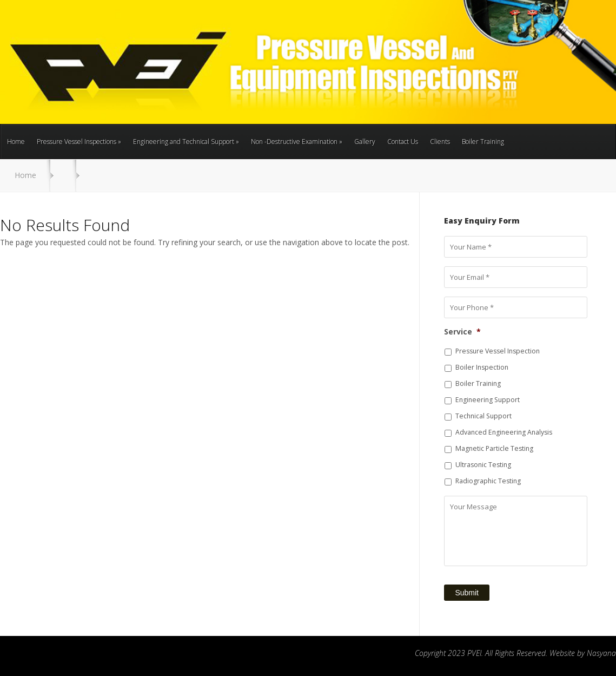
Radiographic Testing (488, 481)
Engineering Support (488, 400)
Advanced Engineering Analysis (504, 432)
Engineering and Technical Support (186, 142)
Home (16, 142)
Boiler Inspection (482, 367)
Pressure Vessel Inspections (79, 142)
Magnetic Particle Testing (494, 448)
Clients (440, 142)
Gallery (365, 142)
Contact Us (403, 142)
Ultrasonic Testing (483, 465)
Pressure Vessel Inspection (498, 351)
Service (462, 332)
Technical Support (483, 416)
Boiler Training (483, 142)
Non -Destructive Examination (297, 142)
